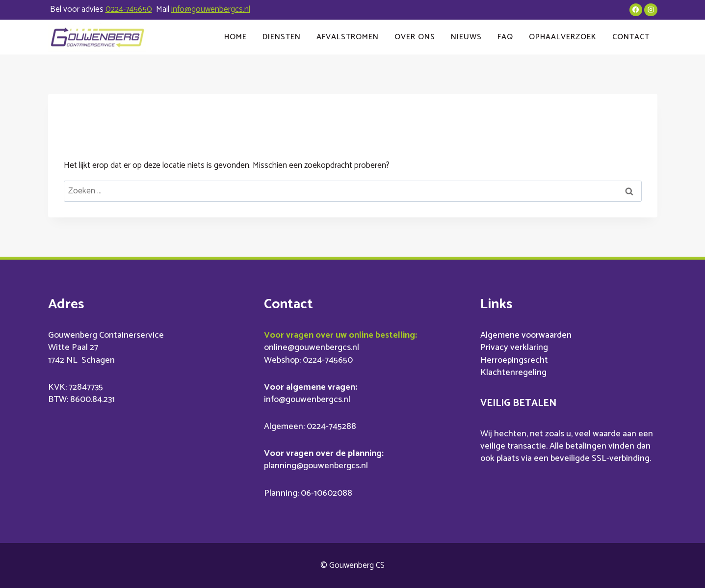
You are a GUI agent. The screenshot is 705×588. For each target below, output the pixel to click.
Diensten (282, 37)
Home (235, 37)
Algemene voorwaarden (526, 335)
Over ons (415, 37)
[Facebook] (636, 10)
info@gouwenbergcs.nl (211, 9)
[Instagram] (651, 10)
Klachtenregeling (513, 373)
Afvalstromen (348, 37)
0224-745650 (129, 9)
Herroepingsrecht (514, 360)
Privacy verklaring (514, 347)
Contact (631, 37)
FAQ (505, 37)
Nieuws (466, 37)
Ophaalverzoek (563, 37)
